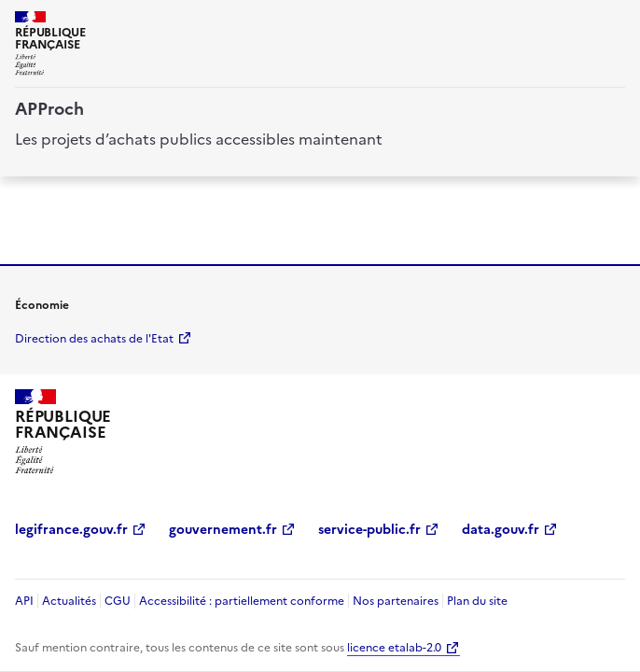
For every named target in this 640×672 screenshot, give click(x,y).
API (24, 601)
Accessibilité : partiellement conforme (242, 601)
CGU (118, 601)
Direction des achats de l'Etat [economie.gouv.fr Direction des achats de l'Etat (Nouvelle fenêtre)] (94, 339)
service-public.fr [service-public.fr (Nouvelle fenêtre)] (369, 530)
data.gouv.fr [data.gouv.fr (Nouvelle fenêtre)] (501, 530)
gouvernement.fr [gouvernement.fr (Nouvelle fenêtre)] (223, 530)
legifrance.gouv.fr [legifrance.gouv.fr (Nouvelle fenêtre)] (71, 530)
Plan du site (477, 601)
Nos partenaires (396, 601)
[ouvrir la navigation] (614, 22)
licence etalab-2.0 (394, 648)
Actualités (69, 601)
